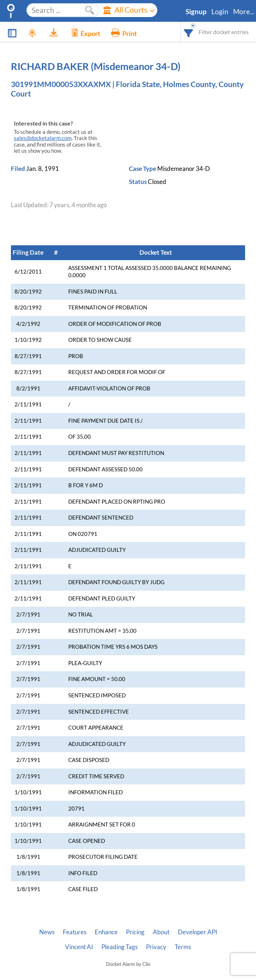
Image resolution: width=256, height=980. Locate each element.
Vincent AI (79, 947)
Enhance (106, 932)
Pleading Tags (119, 947)
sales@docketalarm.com (43, 138)
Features (75, 932)
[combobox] (189, 32)
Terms (183, 947)
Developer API (198, 932)
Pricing (135, 932)
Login (220, 12)
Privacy (156, 947)
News (47, 932)
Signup (196, 12)
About (161, 932)
